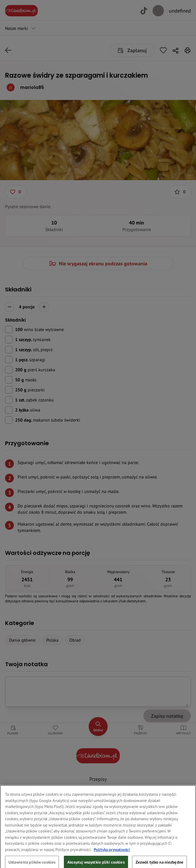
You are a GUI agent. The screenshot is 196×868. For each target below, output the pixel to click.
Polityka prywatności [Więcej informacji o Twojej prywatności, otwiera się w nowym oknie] (112, 856)
